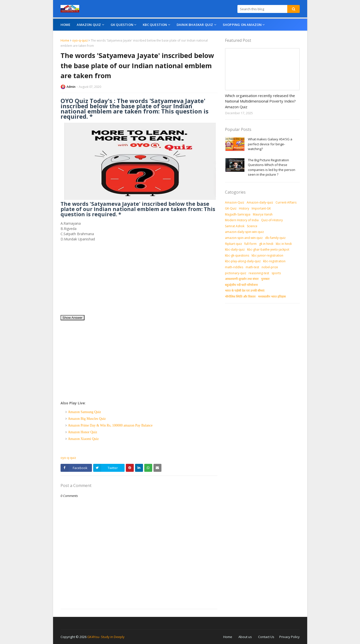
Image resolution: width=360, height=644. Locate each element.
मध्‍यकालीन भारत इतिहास (272, 296)
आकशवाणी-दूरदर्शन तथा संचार (242, 279)
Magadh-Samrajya (238, 214)
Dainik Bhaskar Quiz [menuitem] (195, 25)
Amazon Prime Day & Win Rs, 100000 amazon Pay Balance (110, 425)
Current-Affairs (286, 202)
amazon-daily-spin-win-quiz (244, 232)
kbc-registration (274, 261)
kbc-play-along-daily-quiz (243, 261)
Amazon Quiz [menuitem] (89, 25)
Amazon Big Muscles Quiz (87, 419)
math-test (252, 267)
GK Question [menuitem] (122, 25)
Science (252, 226)
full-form (251, 244)
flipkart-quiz (233, 244)
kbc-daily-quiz (235, 249)
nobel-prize (270, 267)
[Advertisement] (139, 280)
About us (245, 637)
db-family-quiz (275, 238)
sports (276, 273)
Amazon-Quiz (235, 202)
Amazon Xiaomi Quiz (83, 439)
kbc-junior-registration (267, 255)
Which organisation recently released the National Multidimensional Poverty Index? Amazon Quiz (260, 101)
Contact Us (266, 637)
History (244, 208)
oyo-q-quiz (80, 40)
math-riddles (234, 267)
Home (65, 40)
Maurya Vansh (263, 214)
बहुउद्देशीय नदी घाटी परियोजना (241, 285)
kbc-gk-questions (237, 255)
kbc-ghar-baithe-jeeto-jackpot (268, 249)
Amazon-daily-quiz (260, 202)
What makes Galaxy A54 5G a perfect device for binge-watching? (270, 144)
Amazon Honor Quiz (83, 432)
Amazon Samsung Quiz (85, 412)
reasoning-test (259, 273)
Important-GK (261, 208)
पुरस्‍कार (265, 279)
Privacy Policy (289, 637)
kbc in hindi (284, 244)
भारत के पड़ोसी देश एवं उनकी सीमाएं (245, 291)
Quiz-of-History (272, 220)
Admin (71, 87)
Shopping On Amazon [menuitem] (242, 25)
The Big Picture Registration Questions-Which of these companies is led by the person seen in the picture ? (272, 167)
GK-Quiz (231, 208)
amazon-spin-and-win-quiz (244, 238)
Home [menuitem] (66, 25)
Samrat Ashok (235, 226)
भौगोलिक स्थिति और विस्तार (240, 296)
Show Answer (73, 318)
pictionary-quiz (236, 273)
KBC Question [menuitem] (155, 25)
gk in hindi (266, 244)
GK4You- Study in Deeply (106, 637)
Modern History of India (242, 220)
